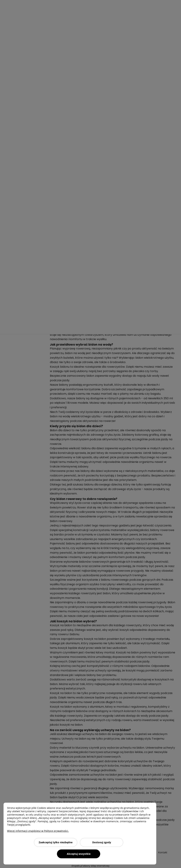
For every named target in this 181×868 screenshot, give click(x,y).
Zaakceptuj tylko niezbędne (56, 842)
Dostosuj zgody (102, 842)
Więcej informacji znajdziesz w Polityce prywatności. (38, 831)
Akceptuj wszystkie (79, 854)
